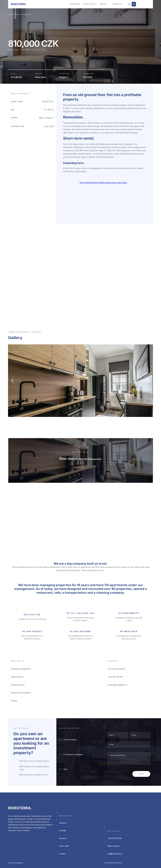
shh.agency (19, 863)
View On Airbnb (85, 183)
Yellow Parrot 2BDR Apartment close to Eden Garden (109, 183)
